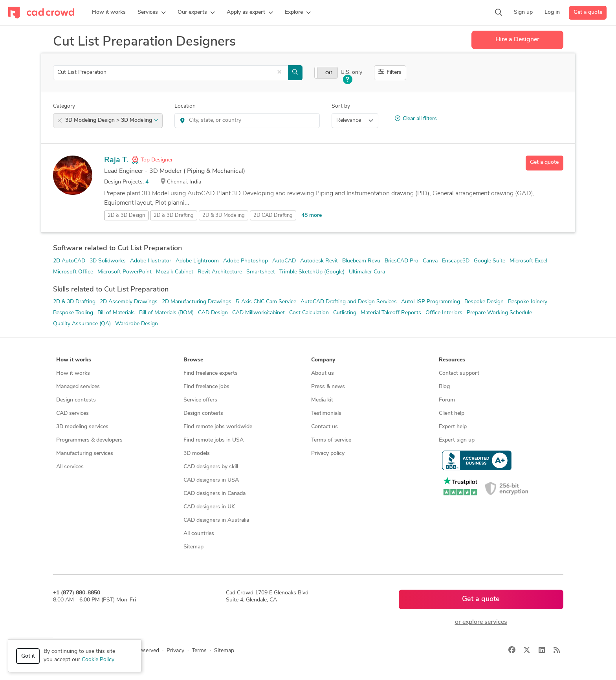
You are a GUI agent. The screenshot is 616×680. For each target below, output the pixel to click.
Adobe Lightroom (197, 261)
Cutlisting (345, 313)
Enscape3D (456, 261)
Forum (447, 400)
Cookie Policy (98, 660)
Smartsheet (261, 272)
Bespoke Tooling (73, 313)
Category (64, 106)
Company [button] (323, 360)
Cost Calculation (309, 313)
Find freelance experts (211, 373)
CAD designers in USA (211, 480)
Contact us (324, 427)
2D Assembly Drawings (129, 302)
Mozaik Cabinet (175, 272)
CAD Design (213, 313)
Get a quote (588, 12)
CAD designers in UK (209, 507)
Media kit (322, 400)
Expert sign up (457, 440)
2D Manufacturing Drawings (197, 302)
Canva (430, 261)
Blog (444, 387)
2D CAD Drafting (273, 215)
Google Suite (489, 261)
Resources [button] (452, 360)
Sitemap (193, 547)
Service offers (200, 400)
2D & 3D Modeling (224, 215)
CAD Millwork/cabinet (258, 313)
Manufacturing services (85, 454)
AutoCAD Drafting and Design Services (349, 302)
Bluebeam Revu (361, 261)
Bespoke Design (484, 302)
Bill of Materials (116, 313)
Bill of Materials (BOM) (166, 313)
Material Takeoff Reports (391, 313)
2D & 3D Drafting (174, 215)
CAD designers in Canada (214, 494)
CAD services (72, 413)
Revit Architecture (220, 272)
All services (70, 467)
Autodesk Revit (319, 261)
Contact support (459, 373)
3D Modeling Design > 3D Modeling (112, 120)
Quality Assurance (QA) (82, 324)
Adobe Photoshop (246, 261)
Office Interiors (444, 313)
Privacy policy (328, 454)
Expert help (453, 427)
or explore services (481, 622)
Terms (199, 651)
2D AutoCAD (69, 261)
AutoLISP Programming (431, 302)
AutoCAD (284, 261)
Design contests (76, 400)
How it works (73, 373)
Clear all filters (416, 119)
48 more (312, 215)
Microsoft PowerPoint (125, 272)
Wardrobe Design (137, 324)
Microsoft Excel (528, 261)
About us (323, 373)
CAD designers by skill (211, 467)
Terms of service (331, 440)
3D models (197, 454)
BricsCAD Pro (401, 261)
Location (185, 106)
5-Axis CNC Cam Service (266, 302)
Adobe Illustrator (151, 261)
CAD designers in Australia (216, 520)
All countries (199, 534)
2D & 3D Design (126, 215)
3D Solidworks (108, 261)
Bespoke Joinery (528, 302)
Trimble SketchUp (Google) (312, 272)
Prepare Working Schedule (499, 313)
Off (329, 73)
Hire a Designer (517, 40)
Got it (28, 656)
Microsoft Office (73, 272)
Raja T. (116, 160)
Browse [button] (193, 360)
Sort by (341, 106)
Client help (452, 413)
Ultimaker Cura (367, 272)
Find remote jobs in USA (214, 440)
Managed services (78, 387)
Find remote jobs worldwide (218, 427)
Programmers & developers (89, 440)
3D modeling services (82, 427)
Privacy (175, 651)
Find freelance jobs (206, 387)
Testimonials (326, 413)
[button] (152, 13)
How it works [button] (74, 360)
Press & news (328, 387)
